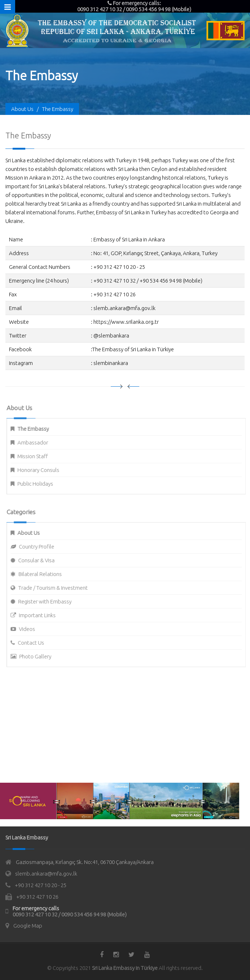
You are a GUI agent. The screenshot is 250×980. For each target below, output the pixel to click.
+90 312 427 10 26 (37, 897)
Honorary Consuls (42, 470)
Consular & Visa (40, 560)
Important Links (41, 615)
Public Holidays (39, 484)
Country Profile (40, 547)
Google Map (28, 926)
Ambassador (37, 442)
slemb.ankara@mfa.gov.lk (46, 874)
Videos (31, 629)
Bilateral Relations (44, 574)
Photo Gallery (39, 656)
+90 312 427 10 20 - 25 (41, 885)
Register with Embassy (49, 601)
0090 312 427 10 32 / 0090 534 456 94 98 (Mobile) (70, 914)
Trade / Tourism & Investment (57, 588)
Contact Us (35, 643)
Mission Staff (36, 456)
